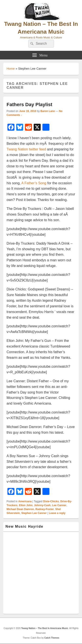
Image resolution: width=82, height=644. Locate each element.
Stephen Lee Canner (34, 513)
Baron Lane (48, 111)
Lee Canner (59, 505)
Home (11, 69)
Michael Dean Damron (20, 509)
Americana (25, 501)
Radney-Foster (45, 509)
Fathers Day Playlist (29, 105)
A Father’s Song (34, 183)
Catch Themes (52, 638)
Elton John (26, 505)
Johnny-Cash (42, 505)
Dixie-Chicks (51, 501)
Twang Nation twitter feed (26, 149)
